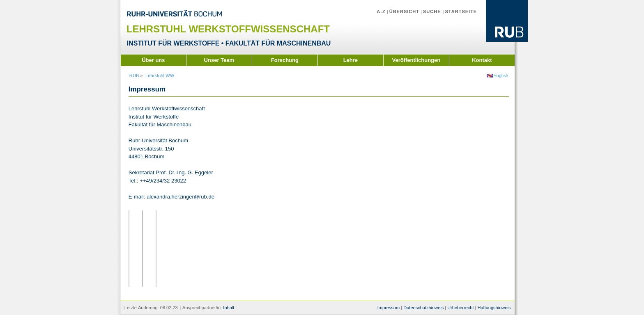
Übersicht (404, 11)
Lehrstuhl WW (160, 75)
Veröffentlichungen (416, 60)
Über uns (153, 60)
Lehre (351, 60)
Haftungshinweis (494, 308)
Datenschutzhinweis (423, 308)
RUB (134, 75)
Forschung (285, 60)
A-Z (381, 11)
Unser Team (219, 60)
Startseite (461, 11)
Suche (433, 11)
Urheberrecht (460, 308)
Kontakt (482, 60)
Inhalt (229, 308)
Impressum (389, 308)
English (501, 75)
